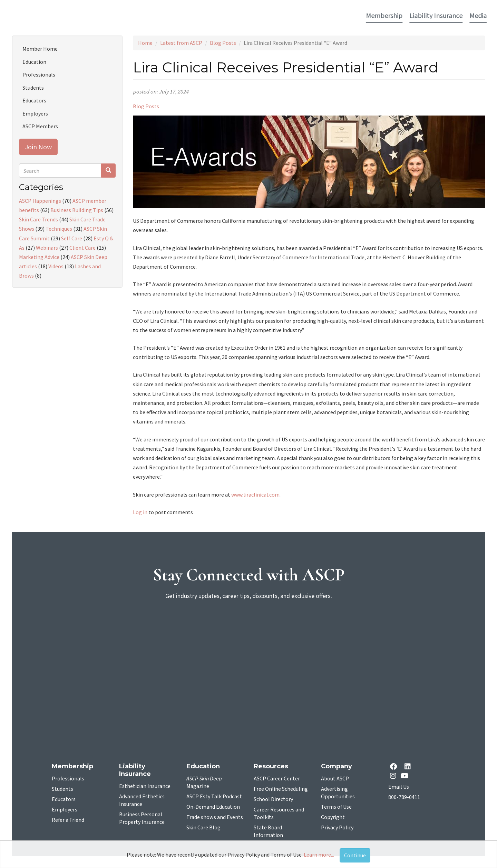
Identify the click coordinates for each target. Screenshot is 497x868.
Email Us (399, 787)
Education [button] (304, 16)
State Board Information (268, 831)
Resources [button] (341, 16)
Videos (56, 266)
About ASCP (335, 779)
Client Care (82, 248)
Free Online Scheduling (281, 789)
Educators (34, 100)
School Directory (273, 799)
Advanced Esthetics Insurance (142, 800)
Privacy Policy (337, 828)
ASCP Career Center (277, 779)
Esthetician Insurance (145, 786)
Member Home (40, 49)
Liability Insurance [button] (156, 16)
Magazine (204, 782)
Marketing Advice (39, 257)
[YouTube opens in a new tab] (406, 776)
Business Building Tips (77, 210)
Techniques (59, 229)
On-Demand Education (213, 807)
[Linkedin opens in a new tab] (409, 767)
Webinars (47, 248)
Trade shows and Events (215, 817)
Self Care (72, 238)
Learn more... (319, 855)
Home (145, 43)
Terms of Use (336, 807)
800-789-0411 (404, 797)
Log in (140, 512)
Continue (355, 855)
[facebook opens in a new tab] (395, 767)
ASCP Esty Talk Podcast (214, 797)
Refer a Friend (68, 820)
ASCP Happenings (40, 201)
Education (34, 62)
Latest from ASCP (181, 43)
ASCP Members (40, 126)
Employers (35, 113)
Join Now (38, 147)
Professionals (39, 74)
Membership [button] (104, 16)
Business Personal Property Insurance (142, 818)
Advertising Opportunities (338, 793)
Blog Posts (223, 43)
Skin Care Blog (203, 828)
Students (33, 88)
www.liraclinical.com (255, 495)
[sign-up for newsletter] (248, 632)
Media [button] (198, 16)
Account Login (387, 16)
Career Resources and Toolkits (279, 814)
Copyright (333, 817)
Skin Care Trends (38, 219)
